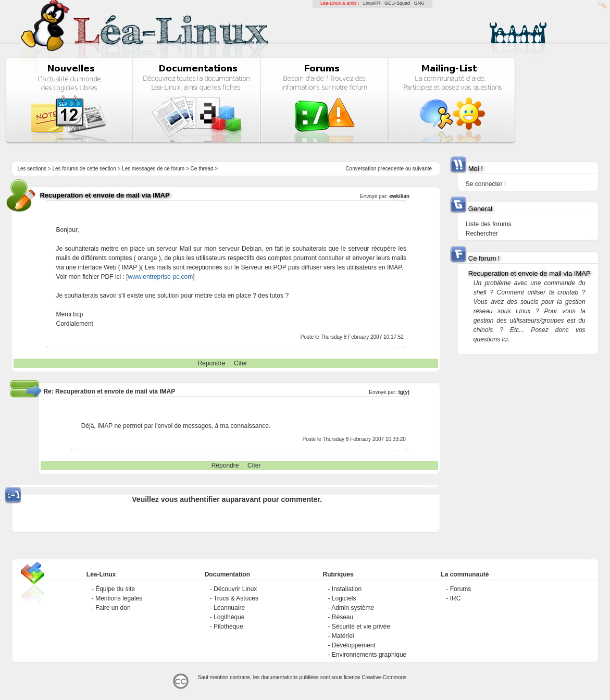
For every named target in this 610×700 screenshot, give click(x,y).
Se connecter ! (486, 184)
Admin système (353, 608)
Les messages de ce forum (153, 169)
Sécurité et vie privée (361, 627)
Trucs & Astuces (236, 598)
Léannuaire (229, 608)
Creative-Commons (384, 677)
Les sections (32, 169)
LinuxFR (372, 3)
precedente (391, 169)
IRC (456, 598)
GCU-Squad (397, 3)
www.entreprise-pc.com (161, 277)
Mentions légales (119, 598)
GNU (419, 3)
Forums (461, 589)
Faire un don (113, 608)
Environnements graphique (369, 655)
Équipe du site (115, 589)
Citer (240, 363)
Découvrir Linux (235, 589)
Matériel (343, 636)
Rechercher (482, 234)
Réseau (343, 617)
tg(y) (404, 392)
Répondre (212, 363)
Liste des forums (489, 224)
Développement (354, 645)
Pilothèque (228, 627)
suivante (422, 169)
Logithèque (229, 617)
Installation (347, 589)
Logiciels (344, 598)
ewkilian (399, 196)
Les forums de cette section (84, 169)
